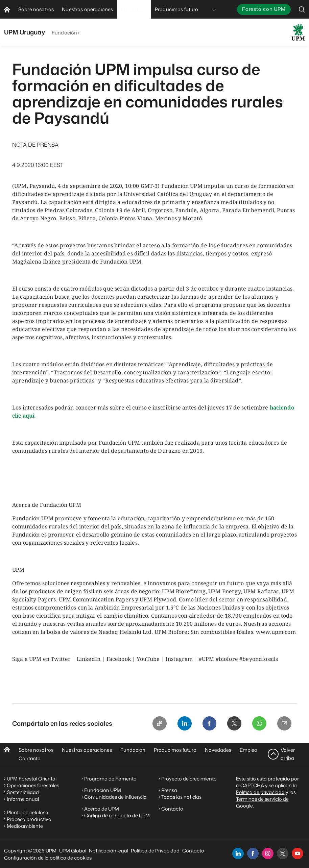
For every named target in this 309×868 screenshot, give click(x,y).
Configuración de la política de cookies (48, 858)
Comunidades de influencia (115, 797)
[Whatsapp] (258, 724)
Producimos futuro (175, 750)
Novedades (218, 750)
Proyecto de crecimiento (189, 779)
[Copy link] (156, 724)
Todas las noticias (181, 797)
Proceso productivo (29, 819)
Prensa (169, 790)
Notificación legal (109, 851)
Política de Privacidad (155, 851)
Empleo (248, 750)
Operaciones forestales (33, 785)
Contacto (30, 758)
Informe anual (23, 799)
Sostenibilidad (23, 792)
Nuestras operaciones (87, 750)
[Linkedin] (181, 724)
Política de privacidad (260, 792)
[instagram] (268, 853)
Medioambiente (25, 826)
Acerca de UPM (102, 809)
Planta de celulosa (28, 812)
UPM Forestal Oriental (32, 779)
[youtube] (298, 853)
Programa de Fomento (110, 779)
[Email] (284, 724)
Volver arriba (288, 754)
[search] (302, 9)
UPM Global (73, 851)
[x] (283, 853)
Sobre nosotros (36, 750)
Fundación (64, 33)
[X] (233, 724)
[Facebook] (207, 724)
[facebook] (253, 853)
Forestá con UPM (264, 9)
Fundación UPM (103, 790)
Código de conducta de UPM (117, 815)
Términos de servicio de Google (262, 802)
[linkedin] (238, 853)
